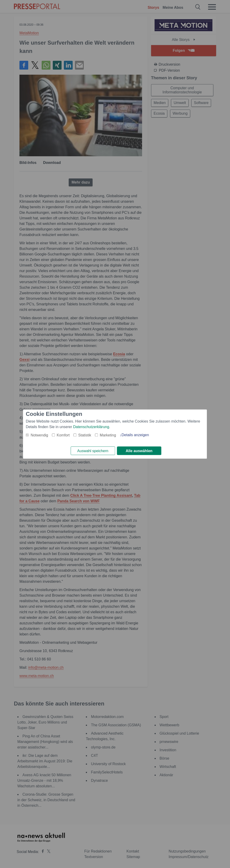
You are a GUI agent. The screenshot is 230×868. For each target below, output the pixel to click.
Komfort (63, 435)
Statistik (85, 435)
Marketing (108, 435)
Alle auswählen (139, 451)
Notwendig (39, 435)
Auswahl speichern (93, 451)
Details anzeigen (135, 435)
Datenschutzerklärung (91, 427)
